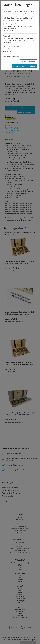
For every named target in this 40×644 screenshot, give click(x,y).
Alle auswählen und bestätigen (25, 66)
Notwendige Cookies (11, 24)
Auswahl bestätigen (29, 61)
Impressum (15, 57)
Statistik (7, 36)
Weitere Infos (8, 31)
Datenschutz (7, 57)
